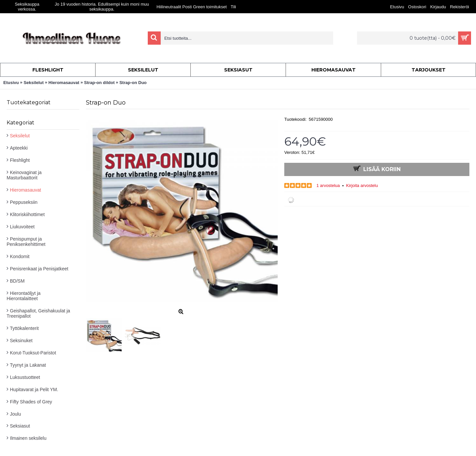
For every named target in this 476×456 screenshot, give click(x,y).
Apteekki (19, 148)
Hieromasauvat (25, 190)
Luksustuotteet (25, 377)
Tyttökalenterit (24, 328)
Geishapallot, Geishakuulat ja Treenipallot (38, 313)
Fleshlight (20, 160)
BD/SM (17, 281)
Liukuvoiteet (22, 227)
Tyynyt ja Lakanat (28, 365)
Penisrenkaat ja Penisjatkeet (39, 269)
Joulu (15, 414)
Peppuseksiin (24, 202)
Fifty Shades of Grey (31, 402)
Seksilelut (20, 136)
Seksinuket (21, 341)
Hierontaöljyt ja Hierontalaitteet (24, 296)
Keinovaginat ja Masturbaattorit (24, 175)
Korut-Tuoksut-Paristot (33, 353)
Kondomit (20, 256)
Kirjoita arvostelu (362, 185)
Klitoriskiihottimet (27, 214)
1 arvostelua (328, 185)
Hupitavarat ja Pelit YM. (34, 389)
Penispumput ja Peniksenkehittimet (26, 242)
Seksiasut (20, 426)
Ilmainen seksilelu (28, 438)
